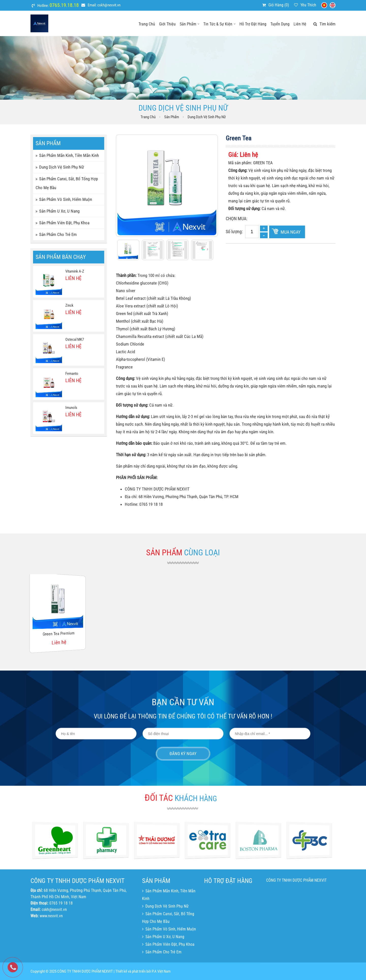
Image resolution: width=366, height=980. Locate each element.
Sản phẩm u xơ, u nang (58, 211)
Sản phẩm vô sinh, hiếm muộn (64, 199)
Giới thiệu (167, 24)
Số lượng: (234, 232)
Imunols (71, 408)
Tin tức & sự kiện (219, 24)
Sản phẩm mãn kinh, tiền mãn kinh (67, 155)
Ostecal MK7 (75, 339)
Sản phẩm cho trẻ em (56, 234)
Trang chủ (147, 24)
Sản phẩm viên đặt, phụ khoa (63, 223)
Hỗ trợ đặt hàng (253, 24)
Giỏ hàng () (279, 5)
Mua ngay (291, 232)
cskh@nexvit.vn (109, 5)
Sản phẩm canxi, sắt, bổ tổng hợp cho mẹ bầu (67, 183)
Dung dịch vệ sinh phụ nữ (207, 117)
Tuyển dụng (280, 24)
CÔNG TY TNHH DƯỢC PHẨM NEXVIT (296, 930)
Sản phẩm (189, 24)
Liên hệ (300, 24)
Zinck (69, 305)
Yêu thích (308, 5)
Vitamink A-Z (75, 271)
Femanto (72, 374)
